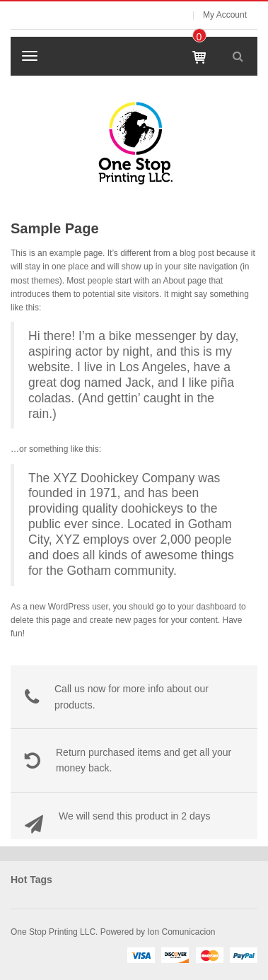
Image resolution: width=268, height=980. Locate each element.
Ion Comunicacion (180, 932)
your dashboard (207, 607)
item (199, 37)
